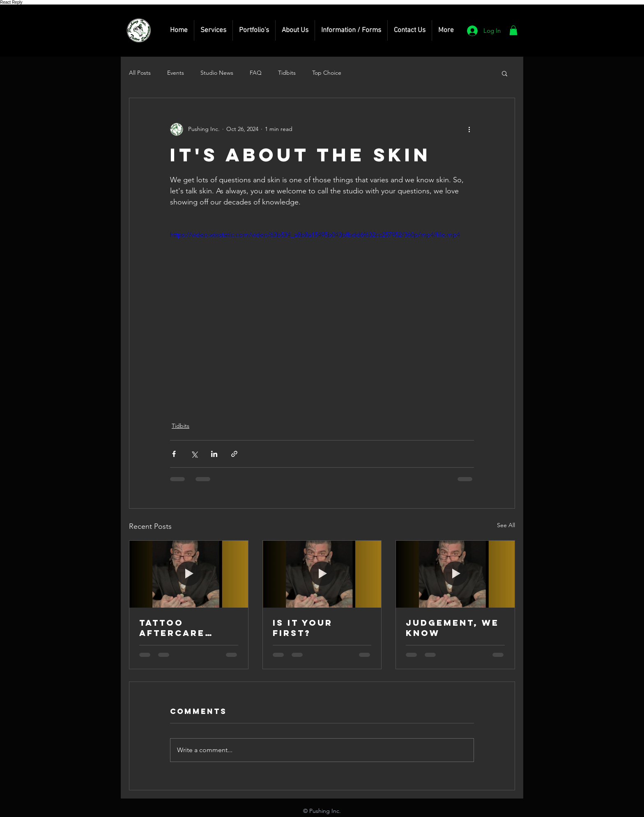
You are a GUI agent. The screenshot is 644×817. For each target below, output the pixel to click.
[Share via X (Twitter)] (194, 454)
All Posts (140, 73)
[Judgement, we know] (455, 574)
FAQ (256, 73)
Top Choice (327, 73)
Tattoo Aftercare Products (172, 628)
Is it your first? (303, 628)
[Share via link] (234, 454)
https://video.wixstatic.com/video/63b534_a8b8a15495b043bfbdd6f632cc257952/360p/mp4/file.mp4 (315, 235)
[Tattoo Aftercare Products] (189, 574)
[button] (213, 30)
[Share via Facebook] (174, 454)
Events (176, 73)
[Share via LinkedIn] (214, 454)
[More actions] (469, 129)
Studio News (217, 73)
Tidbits (287, 73)
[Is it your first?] (322, 574)
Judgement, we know (452, 628)
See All (506, 525)
